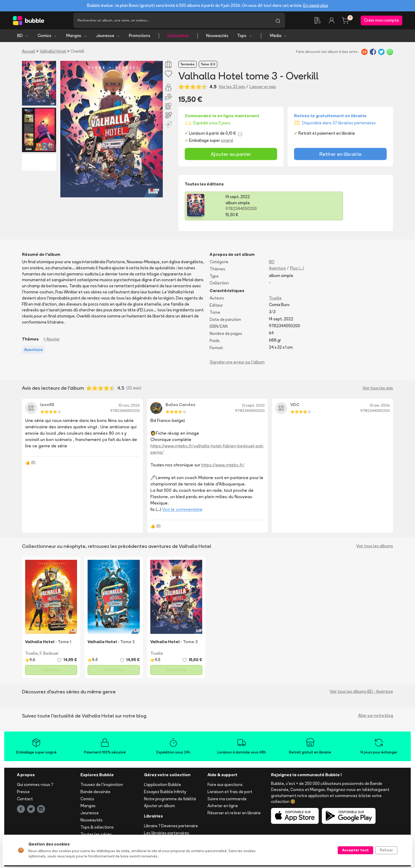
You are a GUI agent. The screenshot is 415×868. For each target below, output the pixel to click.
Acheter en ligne (223, 807)
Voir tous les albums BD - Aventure (361, 693)
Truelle (275, 300)
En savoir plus (316, 5)
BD (23, 37)
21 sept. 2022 (253, 407)
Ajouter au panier (231, 155)
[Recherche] (172, 21)
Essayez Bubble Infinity (165, 793)
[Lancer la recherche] (278, 21)
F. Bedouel (49, 655)
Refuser (386, 850)
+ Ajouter (51, 340)
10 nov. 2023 (129, 407)
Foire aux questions (225, 786)
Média (279, 37)
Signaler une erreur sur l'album (237, 363)
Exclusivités (178, 37)
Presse (23, 793)
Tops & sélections (97, 828)
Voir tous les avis (378, 390)
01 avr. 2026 (380, 407)
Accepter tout (355, 850)
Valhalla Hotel (53, 53)
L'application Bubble (163, 786)
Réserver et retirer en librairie (234, 814)
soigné (227, 142)
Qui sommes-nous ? (35, 786)
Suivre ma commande (227, 800)
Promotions (140, 37)
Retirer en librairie (340, 155)
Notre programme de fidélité (170, 800)
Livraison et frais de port (230, 793)
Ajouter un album (159, 807)
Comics (47, 37)
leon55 (47, 406)
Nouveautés (217, 37)
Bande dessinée (95, 793)
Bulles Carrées (180, 406)
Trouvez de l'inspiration (102, 786)
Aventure (277, 269)
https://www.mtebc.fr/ (223, 466)
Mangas (77, 37)
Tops (245, 37)
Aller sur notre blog (376, 717)
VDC (295, 406)
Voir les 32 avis (232, 88)
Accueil (29, 53)
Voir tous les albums (375, 547)
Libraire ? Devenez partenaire (171, 827)
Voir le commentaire (182, 511)
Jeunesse (108, 37)
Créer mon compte (382, 21)
